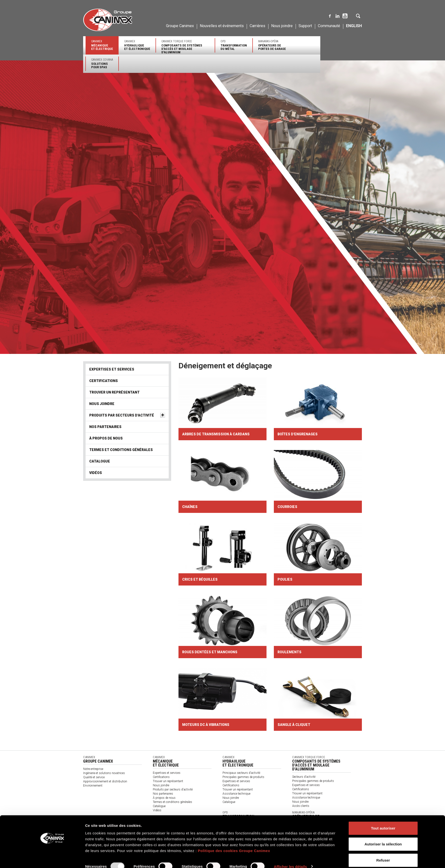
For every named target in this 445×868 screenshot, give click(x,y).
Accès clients (301, 806)
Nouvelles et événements (222, 26)
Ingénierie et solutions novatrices (104, 773)
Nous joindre (282, 26)
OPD (234, 45)
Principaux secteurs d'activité (241, 773)
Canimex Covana (102, 63)
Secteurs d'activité (304, 777)
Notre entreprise (93, 769)
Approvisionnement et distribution (105, 781)
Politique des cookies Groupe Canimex (234, 842)
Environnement (93, 786)
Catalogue (100, 461)
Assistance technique (236, 794)
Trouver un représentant (114, 392)
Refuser (383, 852)
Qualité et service (94, 777)
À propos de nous (106, 438)
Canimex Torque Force (185, 47)
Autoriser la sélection (383, 836)
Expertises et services (112, 369)
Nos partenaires (105, 427)
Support (305, 26)
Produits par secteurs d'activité (122, 415)
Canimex (102, 45)
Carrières (257, 26)
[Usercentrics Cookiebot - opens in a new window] (53, 858)
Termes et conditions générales (121, 450)
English (354, 26)
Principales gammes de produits (243, 777)
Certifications (104, 381)
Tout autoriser (383, 820)
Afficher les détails (290, 858)
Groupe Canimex (180, 26)
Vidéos (96, 473)
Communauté (329, 26)
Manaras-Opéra (272, 45)
